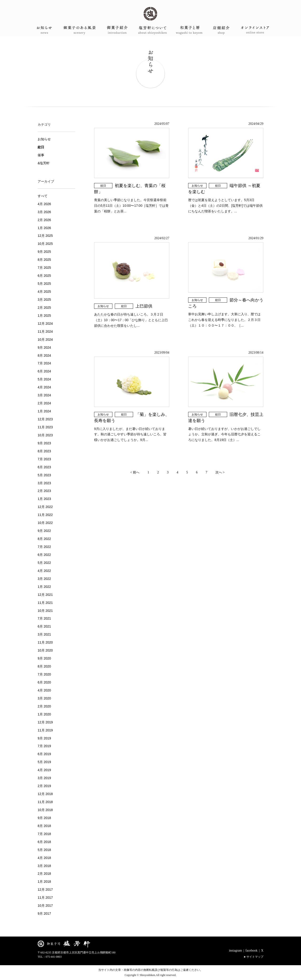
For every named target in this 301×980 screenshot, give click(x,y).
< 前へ (135, 472)
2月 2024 (44, 403)
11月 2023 (45, 427)
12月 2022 (45, 507)
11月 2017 (45, 898)
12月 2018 (45, 794)
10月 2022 (45, 523)
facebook (251, 951)
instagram (236, 951)
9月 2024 (44, 347)
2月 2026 (44, 220)
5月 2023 (44, 475)
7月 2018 (44, 834)
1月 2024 (44, 411)
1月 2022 (44, 587)
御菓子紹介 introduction (116, 30)
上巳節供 (146, 306)
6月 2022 (44, 555)
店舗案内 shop (220, 30)
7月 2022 (44, 547)
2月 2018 (44, 874)
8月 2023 (44, 451)
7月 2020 (44, 674)
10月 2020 (45, 650)
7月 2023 (44, 459)
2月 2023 (44, 491)
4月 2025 (44, 292)
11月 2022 (45, 515)
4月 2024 (44, 387)
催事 (41, 155)
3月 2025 (44, 300)
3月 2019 (44, 778)
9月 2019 (44, 738)
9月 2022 (44, 531)
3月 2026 (44, 212)
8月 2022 (44, 539)
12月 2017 (45, 890)
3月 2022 (44, 579)
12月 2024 (45, 324)
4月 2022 (44, 571)
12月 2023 (45, 419)
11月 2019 (45, 730)
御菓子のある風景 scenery (81, 30)
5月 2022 (44, 563)
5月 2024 (44, 379)
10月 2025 (45, 244)
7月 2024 (44, 363)
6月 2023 (44, 467)
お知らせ (197, 186)
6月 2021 (44, 626)
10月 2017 (45, 906)
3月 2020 (44, 698)
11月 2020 (45, 642)
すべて (43, 196)
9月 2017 (44, 914)
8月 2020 (44, 666)
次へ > (220, 472)
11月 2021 (45, 603)
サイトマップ (255, 957)
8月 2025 (44, 260)
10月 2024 (45, 340)
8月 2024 (44, 355)
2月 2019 (44, 786)
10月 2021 (45, 611)
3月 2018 (44, 866)
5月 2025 (44, 284)
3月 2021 (44, 634)
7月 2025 (44, 268)
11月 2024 (45, 332)
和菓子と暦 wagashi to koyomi (185, 30)
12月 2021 (45, 595)
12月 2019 (45, 722)
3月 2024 (44, 395)
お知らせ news (46, 30)
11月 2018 (45, 802)
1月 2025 (44, 316)
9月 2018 (44, 818)
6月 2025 (44, 276)
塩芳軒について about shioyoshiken (150, 30)
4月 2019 (44, 770)
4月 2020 (44, 690)
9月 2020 (44, 658)
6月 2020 (44, 682)
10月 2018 (45, 810)
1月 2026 (44, 228)
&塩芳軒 (44, 163)
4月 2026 (44, 204)
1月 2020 (44, 714)
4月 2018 (44, 858)
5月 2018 (44, 850)
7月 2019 (44, 746)
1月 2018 (44, 882)
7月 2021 (44, 618)
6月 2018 (44, 842)
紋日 (103, 186)
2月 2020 (44, 706)
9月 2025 (44, 252)
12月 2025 (45, 236)
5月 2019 (44, 762)
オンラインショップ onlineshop (255, 30)
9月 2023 (44, 443)
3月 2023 (44, 483)
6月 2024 (44, 371)
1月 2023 (44, 499)
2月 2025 (44, 308)
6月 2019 (44, 754)
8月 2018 (44, 826)
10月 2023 (45, 435)
